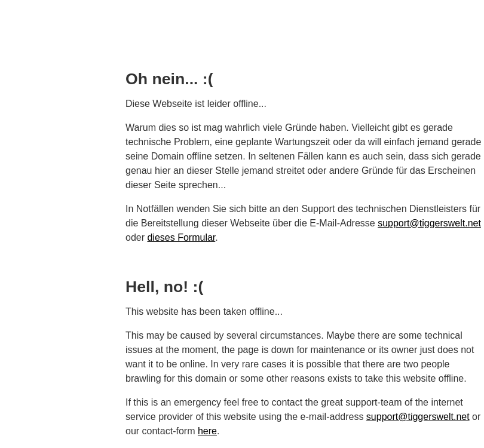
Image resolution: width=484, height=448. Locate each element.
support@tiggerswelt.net (429, 223)
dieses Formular (181, 237)
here (207, 431)
